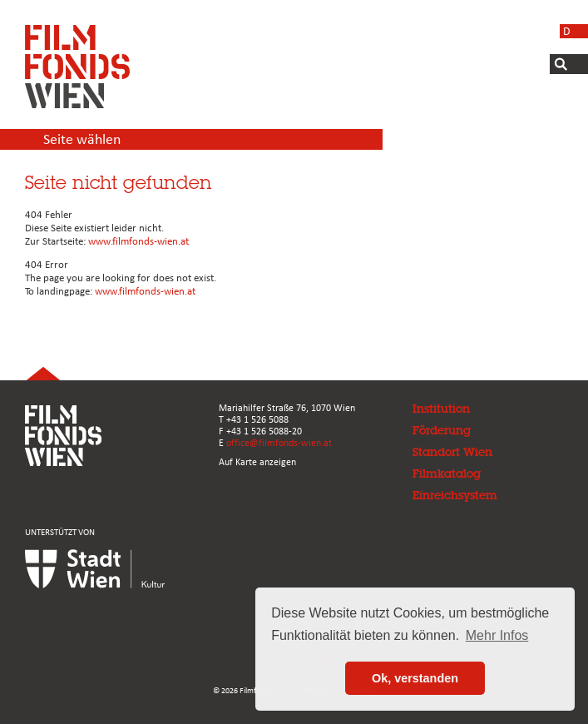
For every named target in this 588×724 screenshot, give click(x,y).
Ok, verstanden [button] (415, 678)
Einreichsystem (455, 495)
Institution (441, 409)
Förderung (442, 430)
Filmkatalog (447, 474)
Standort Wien (452, 452)
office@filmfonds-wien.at (279, 444)
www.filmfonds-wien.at (138, 242)
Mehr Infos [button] (497, 635)
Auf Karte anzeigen (257, 463)
